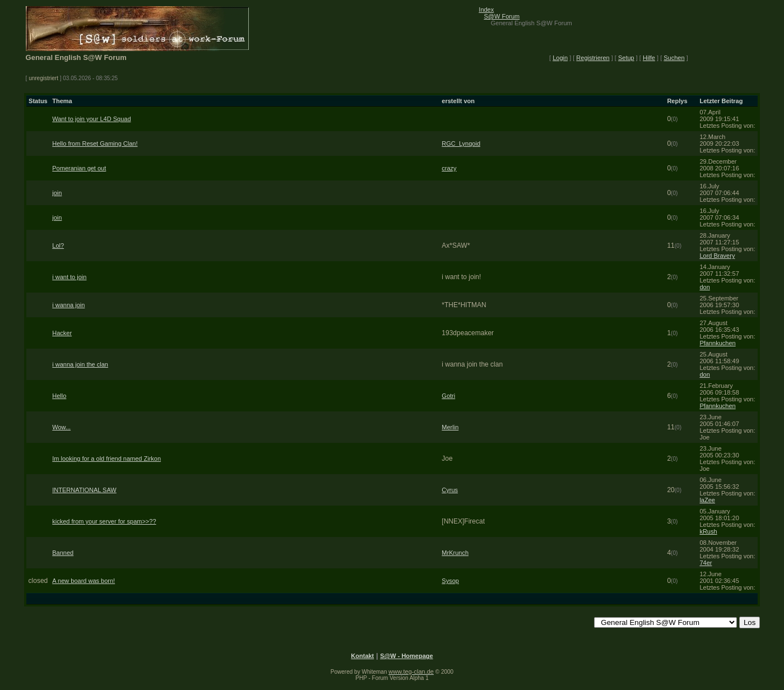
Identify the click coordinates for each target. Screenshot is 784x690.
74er (706, 563)
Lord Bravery (717, 256)
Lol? (58, 246)
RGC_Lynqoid (461, 143)
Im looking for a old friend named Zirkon (106, 459)
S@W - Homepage (406, 656)
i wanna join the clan (80, 364)
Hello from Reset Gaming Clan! (95, 143)
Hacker (62, 333)
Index (486, 10)
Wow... (61, 427)
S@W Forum (502, 16)
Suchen (674, 58)
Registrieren (593, 58)
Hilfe (649, 58)
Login (560, 58)
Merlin (450, 427)
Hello (59, 396)
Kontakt (362, 656)
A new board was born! (83, 581)
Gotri (448, 396)
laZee (707, 500)
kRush (708, 531)
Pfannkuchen (717, 343)
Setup (626, 58)
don (704, 287)
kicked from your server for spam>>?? (104, 521)
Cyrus (450, 490)
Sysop (450, 581)
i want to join (69, 277)
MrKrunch (455, 553)
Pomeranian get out (79, 168)
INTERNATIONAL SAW (84, 490)
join (57, 193)
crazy (449, 168)
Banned (63, 553)
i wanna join (68, 305)
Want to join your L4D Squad (91, 119)
